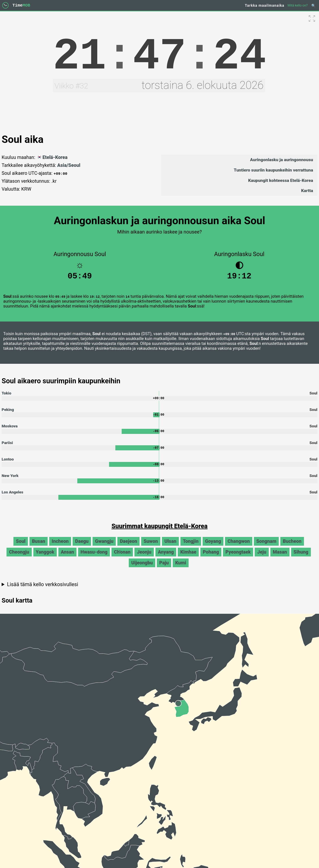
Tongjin (191, 546)
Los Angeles (12, 497)
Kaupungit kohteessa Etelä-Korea (281, 180)
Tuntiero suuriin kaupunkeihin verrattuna (273, 170)
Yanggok (45, 557)
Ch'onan (122, 557)
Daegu (82, 546)
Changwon (239, 546)
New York (10, 480)
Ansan (67, 557)
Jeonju (144, 557)
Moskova (10, 429)
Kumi (181, 568)
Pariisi (7, 446)
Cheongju (19, 557)
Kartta (307, 191)
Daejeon (128, 546)
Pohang (211, 557)
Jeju (262, 557)
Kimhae (188, 557)
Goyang (213, 546)
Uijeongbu (142, 568)
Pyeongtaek (238, 557)
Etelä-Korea (52, 157)
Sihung (301, 557)
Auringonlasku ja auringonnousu (282, 160)
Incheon (60, 546)
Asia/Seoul (69, 165)
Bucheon (292, 546)
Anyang (166, 557)
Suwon (151, 546)
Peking (8, 412)
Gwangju (104, 546)
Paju (164, 568)
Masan (280, 557)
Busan (39, 546)
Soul (21, 546)
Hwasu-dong (94, 557)
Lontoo (8, 463)
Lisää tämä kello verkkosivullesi (43, 589)
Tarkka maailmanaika (265, 5)
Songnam (266, 546)
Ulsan (170, 546)
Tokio (7, 395)
